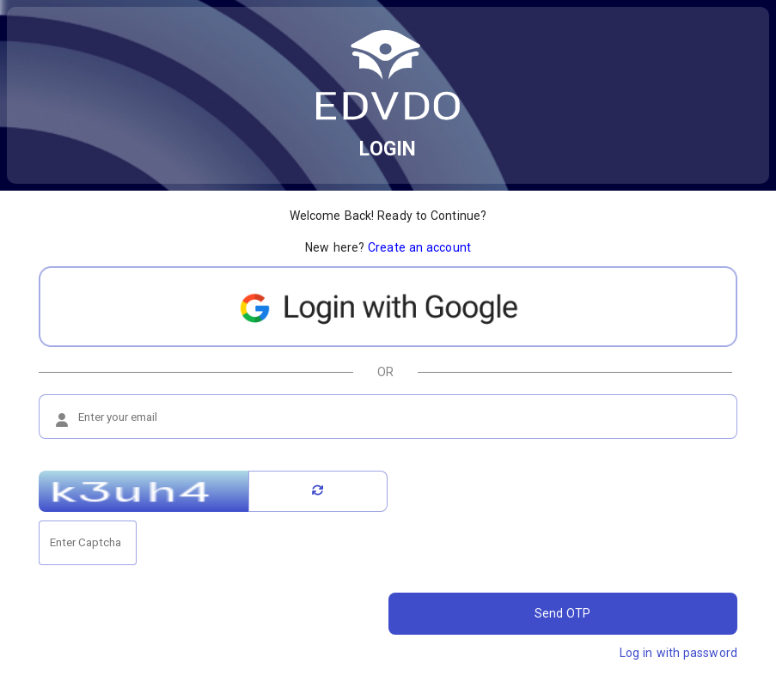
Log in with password (678, 653)
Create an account (419, 247)
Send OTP (563, 613)
